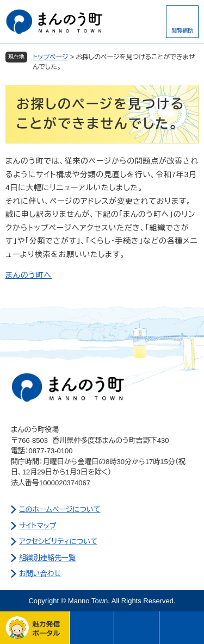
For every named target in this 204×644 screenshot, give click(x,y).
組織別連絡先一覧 (47, 558)
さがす (137, 628)
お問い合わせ (40, 574)
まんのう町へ (29, 275)
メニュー (92, 628)
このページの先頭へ (182, 628)
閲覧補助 (182, 31)
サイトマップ (38, 526)
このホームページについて (60, 509)
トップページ (51, 57)
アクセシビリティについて (58, 542)
